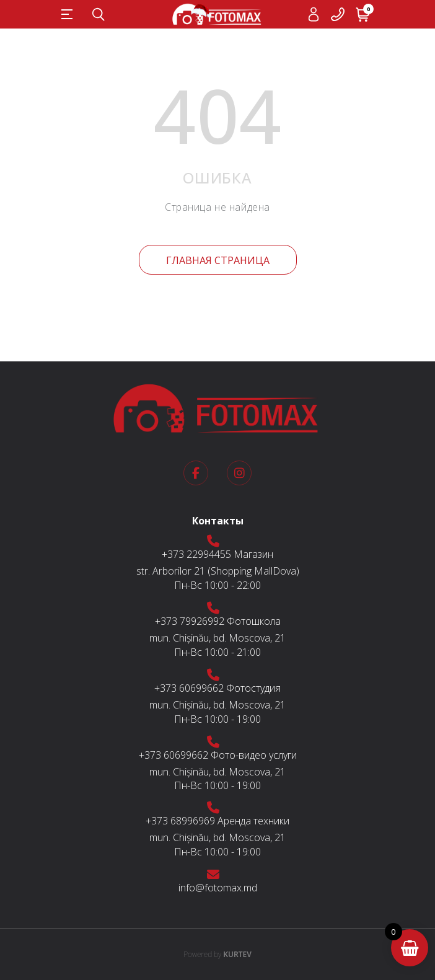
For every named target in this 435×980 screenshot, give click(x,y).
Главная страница (218, 260)
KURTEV (217, 954)
